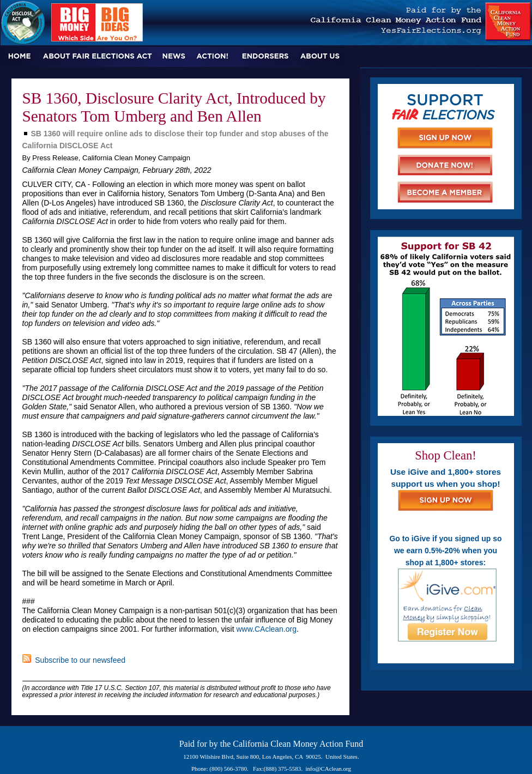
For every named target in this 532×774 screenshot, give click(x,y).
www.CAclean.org (266, 629)
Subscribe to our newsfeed (74, 660)
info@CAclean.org (329, 769)
